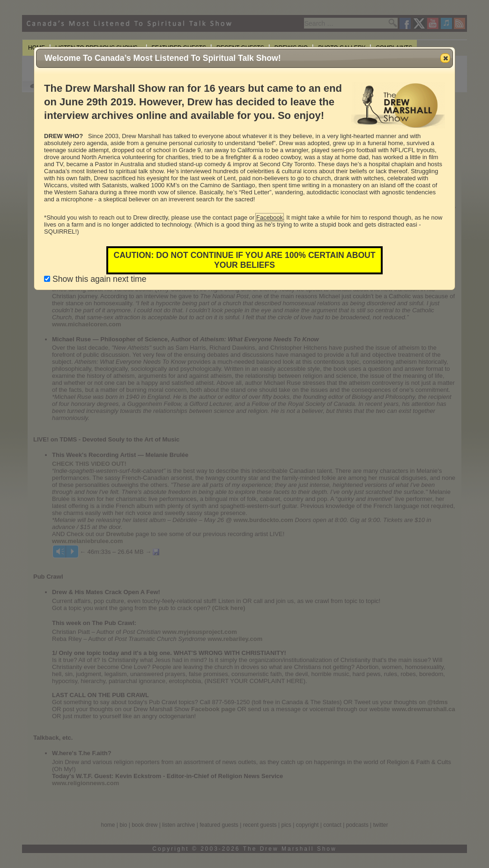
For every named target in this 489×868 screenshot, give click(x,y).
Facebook (270, 217)
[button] (445, 58)
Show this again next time (95, 279)
